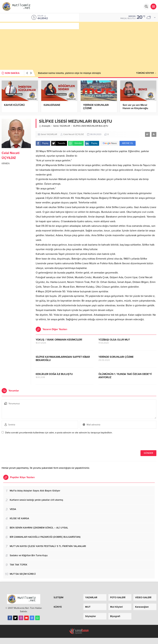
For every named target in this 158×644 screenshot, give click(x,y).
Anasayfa (45, 126)
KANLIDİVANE (52, 105)
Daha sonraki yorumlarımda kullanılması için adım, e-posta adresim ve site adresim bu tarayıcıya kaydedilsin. (59, 433)
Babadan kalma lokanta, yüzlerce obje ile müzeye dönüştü (69, 73)
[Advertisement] (79, 44)
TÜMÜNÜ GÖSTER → (146, 73)
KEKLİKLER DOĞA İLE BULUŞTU (54, 374)
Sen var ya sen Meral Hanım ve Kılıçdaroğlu (135, 107)
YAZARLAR (65, 126)
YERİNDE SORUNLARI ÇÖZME (96, 107)
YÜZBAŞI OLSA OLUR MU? (114, 340)
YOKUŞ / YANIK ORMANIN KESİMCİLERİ (59, 340)
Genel (56, 126)
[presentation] (24, 443)
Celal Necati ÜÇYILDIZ (74, 134)
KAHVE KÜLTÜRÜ (14, 105)
